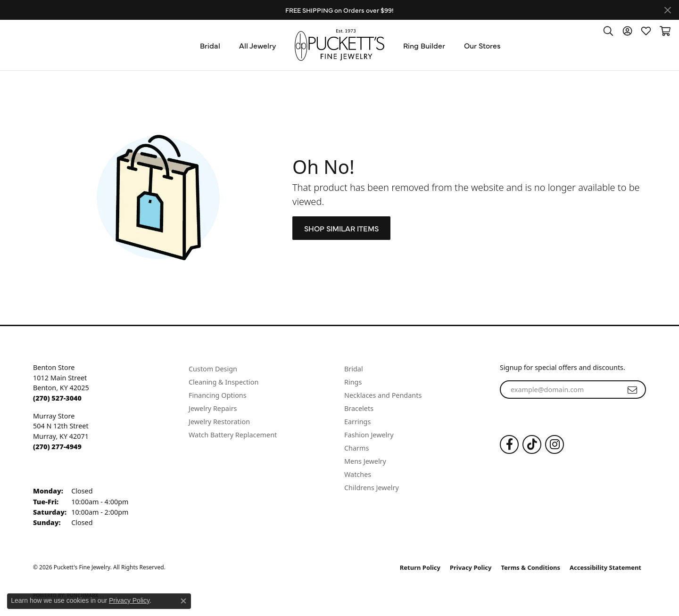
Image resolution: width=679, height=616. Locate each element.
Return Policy (420, 567)
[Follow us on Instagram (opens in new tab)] (555, 444)
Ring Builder (424, 45)
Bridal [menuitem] (354, 369)
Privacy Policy (471, 567)
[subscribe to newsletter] (632, 390)
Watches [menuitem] (358, 474)
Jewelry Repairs (213, 408)
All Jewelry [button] (257, 45)
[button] (608, 31)
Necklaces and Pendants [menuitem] (383, 395)
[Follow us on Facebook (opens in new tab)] (509, 444)
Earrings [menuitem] (357, 422)
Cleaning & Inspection (224, 382)
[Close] (667, 10)
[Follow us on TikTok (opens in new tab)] (532, 444)
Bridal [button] (210, 45)
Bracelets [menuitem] (359, 408)
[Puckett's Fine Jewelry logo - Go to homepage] (339, 45)
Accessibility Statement (605, 567)
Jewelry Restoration (219, 422)
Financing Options (218, 395)
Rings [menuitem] (353, 382)
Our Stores (482, 45)
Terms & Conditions (531, 567)
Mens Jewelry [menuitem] (365, 461)
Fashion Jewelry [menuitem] (369, 435)
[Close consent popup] (183, 601)
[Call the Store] (57, 398)
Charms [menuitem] (356, 448)
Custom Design (213, 369)
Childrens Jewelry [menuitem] (372, 488)
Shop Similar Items (341, 228)
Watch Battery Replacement (233, 435)
